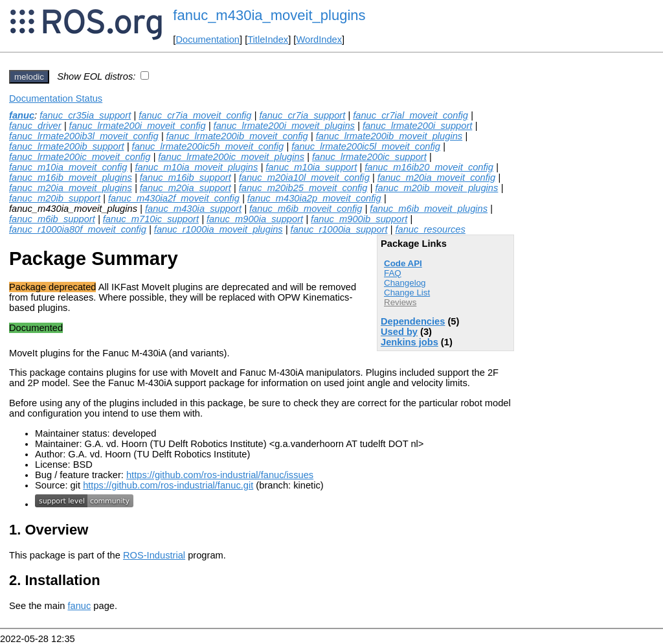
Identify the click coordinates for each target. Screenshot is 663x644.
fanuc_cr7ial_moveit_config (410, 115)
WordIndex (319, 40)
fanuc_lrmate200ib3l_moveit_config (84, 136)
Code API (403, 263)
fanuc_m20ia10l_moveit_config (304, 178)
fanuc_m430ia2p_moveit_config (314, 198)
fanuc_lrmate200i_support (417, 126)
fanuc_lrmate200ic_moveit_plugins (231, 157)
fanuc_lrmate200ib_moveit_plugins (389, 136)
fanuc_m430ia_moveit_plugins (269, 15)
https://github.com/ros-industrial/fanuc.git (168, 485)
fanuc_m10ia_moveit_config (68, 167)
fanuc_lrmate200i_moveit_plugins (284, 126)
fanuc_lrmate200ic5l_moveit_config (366, 146)
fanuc (22, 115)
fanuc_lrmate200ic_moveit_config (80, 157)
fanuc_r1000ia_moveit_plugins (219, 229)
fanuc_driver (35, 126)
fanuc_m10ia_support (311, 167)
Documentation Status (56, 98)
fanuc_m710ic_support (151, 219)
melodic (29, 77)
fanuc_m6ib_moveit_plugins (429, 209)
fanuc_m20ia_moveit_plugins (71, 188)
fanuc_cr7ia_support (302, 115)
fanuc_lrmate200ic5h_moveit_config (208, 146)
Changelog (405, 283)
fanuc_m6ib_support (52, 219)
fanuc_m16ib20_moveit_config (429, 167)
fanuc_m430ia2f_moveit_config (174, 198)
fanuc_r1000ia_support (339, 229)
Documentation (208, 40)
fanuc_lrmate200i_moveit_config (138, 126)
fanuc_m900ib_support (359, 219)
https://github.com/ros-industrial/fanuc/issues (220, 475)
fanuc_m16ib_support (185, 178)
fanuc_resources (430, 229)
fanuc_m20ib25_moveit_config (303, 188)
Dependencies (413, 321)
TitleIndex (268, 40)
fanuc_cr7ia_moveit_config (195, 115)
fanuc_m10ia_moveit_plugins (196, 167)
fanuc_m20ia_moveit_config (437, 178)
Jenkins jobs (410, 342)
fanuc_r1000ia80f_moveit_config (78, 229)
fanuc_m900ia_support (255, 219)
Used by (399, 332)
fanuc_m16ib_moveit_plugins (71, 178)
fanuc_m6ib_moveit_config (306, 209)
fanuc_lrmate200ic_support (369, 157)
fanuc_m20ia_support (185, 188)
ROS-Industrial (154, 555)
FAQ (393, 273)
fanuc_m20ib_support (55, 198)
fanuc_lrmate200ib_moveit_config (237, 136)
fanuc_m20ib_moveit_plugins (436, 188)
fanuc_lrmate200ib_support (67, 146)
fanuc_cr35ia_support (85, 115)
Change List (407, 293)
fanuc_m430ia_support (193, 209)
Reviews (400, 302)
